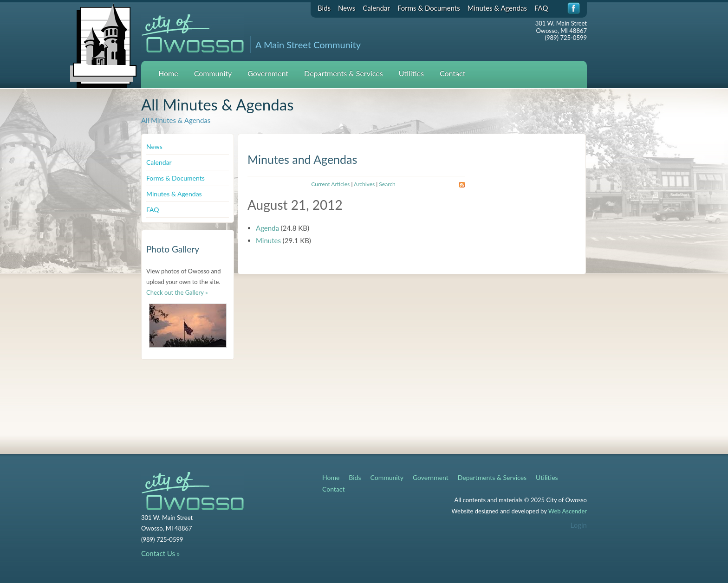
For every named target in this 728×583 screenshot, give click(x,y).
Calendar (376, 8)
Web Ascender (568, 511)
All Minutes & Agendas (176, 120)
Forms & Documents (429, 8)
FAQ (541, 8)
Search (387, 184)
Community (213, 73)
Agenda (267, 228)
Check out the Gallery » (177, 292)
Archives (364, 184)
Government (268, 73)
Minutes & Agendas (497, 8)
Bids (324, 8)
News (347, 8)
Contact (452, 73)
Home (168, 73)
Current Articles (330, 184)
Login (579, 525)
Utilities (411, 73)
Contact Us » (160, 553)
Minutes (268, 240)
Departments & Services (344, 73)
